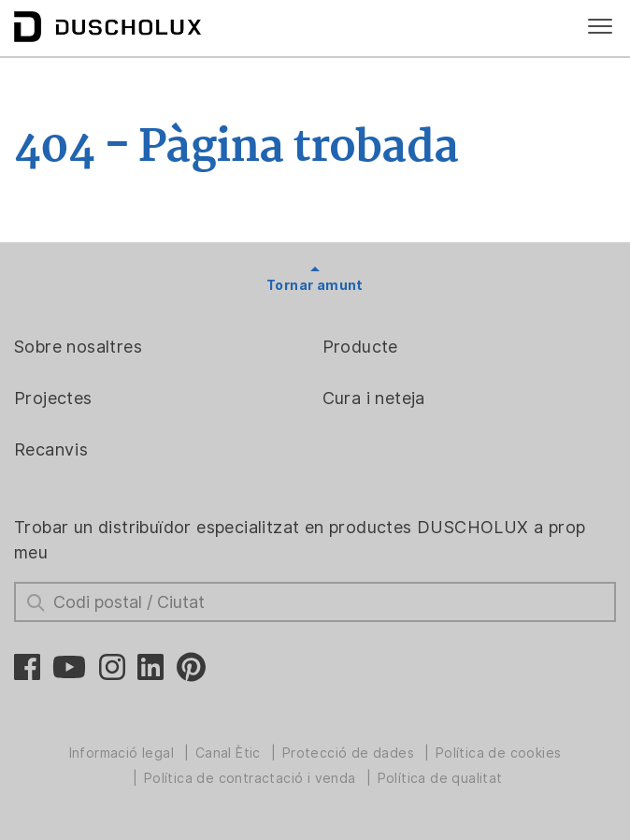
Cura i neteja (374, 398)
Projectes (53, 398)
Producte (360, 347)
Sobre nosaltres (78, 347)
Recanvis (51, 449)
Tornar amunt (315, 285)
